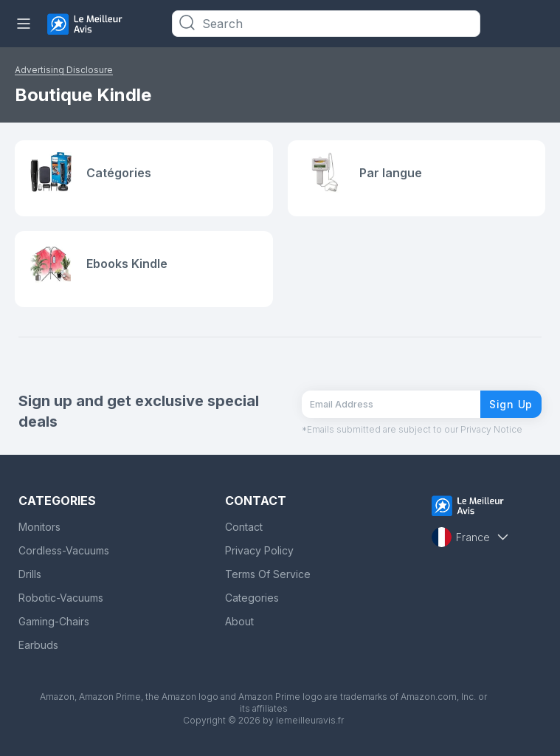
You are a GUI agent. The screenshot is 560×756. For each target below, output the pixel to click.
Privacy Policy (259, 550)
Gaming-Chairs (54, 621)
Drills (30, 574)
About (239, 621)
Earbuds (38, 645)
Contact (244, 527)
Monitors (39, 527)
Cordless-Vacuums (64, 550)
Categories (252, 598)
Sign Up (511, 404)
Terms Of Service (268, 574)
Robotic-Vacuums (61, 598)
